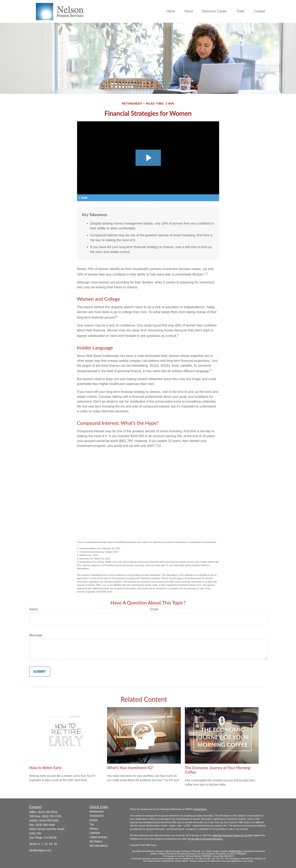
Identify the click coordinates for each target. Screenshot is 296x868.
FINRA (232, 851)
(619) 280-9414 (48, 812)
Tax (92, 824)
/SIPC (238, 851)
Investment (96, 816)
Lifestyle (95, 833)
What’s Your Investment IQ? (130, 768)
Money (94, 829)
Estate (94, 820)
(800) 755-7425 (52, 816)
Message (36, 635)
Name (34, 609)
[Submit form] (40, 672)
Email (154, 609)
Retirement (96, 812)
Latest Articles (98, 837)
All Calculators (99, 846)
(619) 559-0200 (49, 820)
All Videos (96, 841)
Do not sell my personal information (205, 839)
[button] (171, 11)
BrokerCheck (200, 809)
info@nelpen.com (40, 850)
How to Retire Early (46, 768)
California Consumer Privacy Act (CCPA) (232, 835)
